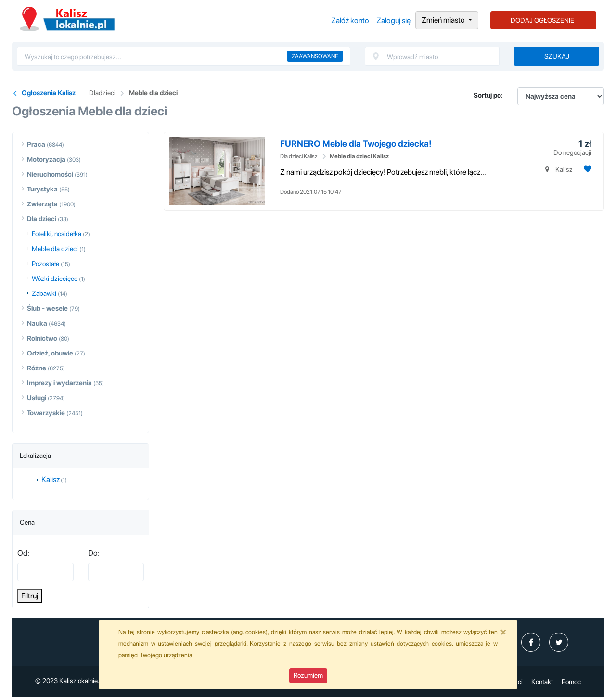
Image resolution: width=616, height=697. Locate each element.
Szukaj (557, 56)
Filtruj (30, 596)
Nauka (37, 323)
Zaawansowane (315, 56)
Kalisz (51, 479)
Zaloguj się (393, 20)
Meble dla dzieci (153, 93)
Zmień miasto (444, 20)
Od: (23, 553)
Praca (36, 144)
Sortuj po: (488, 95)
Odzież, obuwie (50, 353)
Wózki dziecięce (55, 279)
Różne (37, 368)
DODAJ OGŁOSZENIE (542, 20)
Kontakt (542, 682)
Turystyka (42, 189)
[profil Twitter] (559, 642)
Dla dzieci (42, 219)
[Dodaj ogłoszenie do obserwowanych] (586, 169)
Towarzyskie (46, 413)
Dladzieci (102, 93)
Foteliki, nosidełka (57, 234)
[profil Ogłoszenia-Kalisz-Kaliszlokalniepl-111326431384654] (531, 642)
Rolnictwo (42, 338)
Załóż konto (350, 20)
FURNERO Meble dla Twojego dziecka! (356, 144)
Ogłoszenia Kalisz (67, 19)
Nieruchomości (50, 174)
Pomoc (571, 682)
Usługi (37, 398)
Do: (94, 553)
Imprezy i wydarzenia (59, 383)
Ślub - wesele (47, 308)
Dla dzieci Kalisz (299, 156)
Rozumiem (308, 675)
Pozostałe (45, 264)
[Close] (503, 632)
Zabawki (44, 293)
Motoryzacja (46, 159)
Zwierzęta (42, 204)
